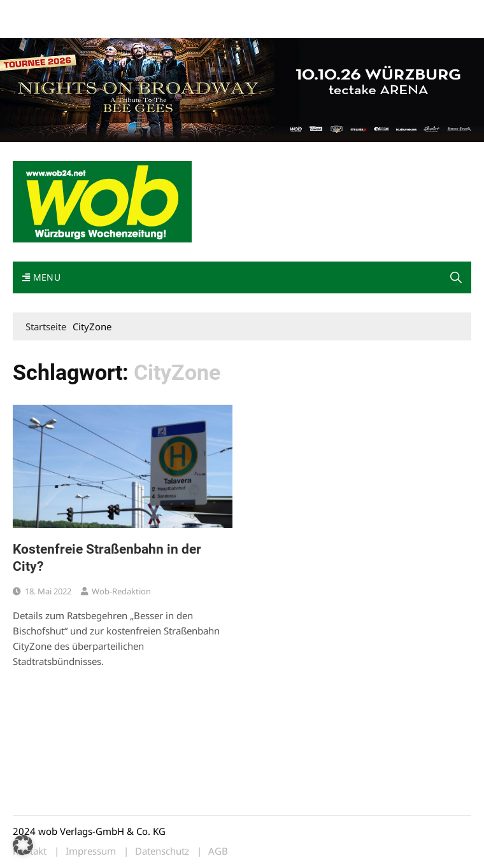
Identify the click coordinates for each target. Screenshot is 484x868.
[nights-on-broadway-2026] (242, 88)
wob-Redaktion (121, 591)
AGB (218, 851)
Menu (41, 277)
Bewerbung (35, 27)
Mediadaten (36, 12)
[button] (23, 845)
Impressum (201, 12)
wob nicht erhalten (101, 12)
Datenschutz (162, 851)
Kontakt (158, 12)
